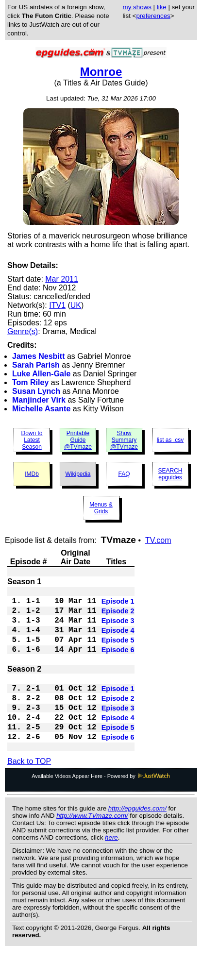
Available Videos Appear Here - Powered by (101, 805)
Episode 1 (118, 604)
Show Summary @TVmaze (124, 440)
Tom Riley (30, 382)
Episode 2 (118, 616)
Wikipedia (78, 474)
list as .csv (170, 440)
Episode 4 (118, 639)
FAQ (124, 474)
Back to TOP (29, 790)
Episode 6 (118, 662)
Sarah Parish (36, 365)
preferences (153, 16)
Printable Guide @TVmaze (78, 440)
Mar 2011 (62, 279)
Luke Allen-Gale (41, 374)
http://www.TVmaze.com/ (92, 845)
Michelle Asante (41, 409)
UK (76, 305)
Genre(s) (23, 331)
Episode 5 (118, 651)
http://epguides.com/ (137, 837)
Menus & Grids (101, 508)
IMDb (32, 474)
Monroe (101, 72)
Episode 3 (118, 627)
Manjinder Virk (39, 400)
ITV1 (57, 305)
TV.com (158, 540)
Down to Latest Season (32, 440)
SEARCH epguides (170, 474)
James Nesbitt (39, 356)
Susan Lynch (36, 391)
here (111, 867)
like (162, 7)
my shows (137, 7)
